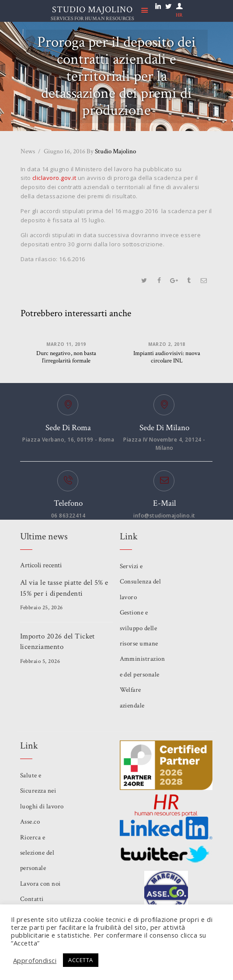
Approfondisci (35, 960)
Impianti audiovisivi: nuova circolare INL (167, 357)
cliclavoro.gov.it (54, 178)
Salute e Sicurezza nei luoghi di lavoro (42, 791)
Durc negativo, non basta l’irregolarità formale (66, 357)
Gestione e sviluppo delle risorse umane (139, 628)
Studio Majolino (111, 151)
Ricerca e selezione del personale (37, 852)
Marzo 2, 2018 (167, 344)
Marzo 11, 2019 (66, 344)
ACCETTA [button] (81, 960)
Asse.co (30, 822)
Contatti (32, 899)
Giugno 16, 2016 (64, 151)
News (28, 151)
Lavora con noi (40, 884)
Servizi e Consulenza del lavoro (141, 582)
